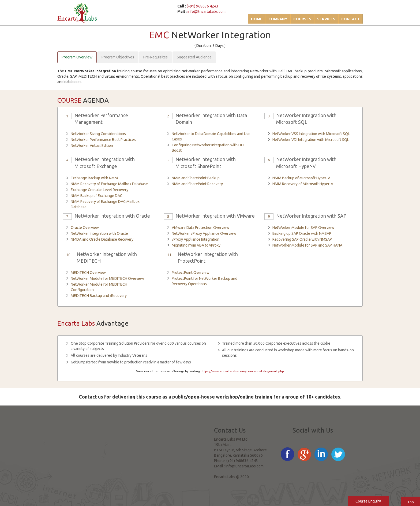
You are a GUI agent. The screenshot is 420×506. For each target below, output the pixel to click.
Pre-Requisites (155, 57)
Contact (350, 19)
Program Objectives (118, 57)
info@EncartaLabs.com (207, 12)
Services (326, 19)
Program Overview (77, 57)
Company (278, 19)
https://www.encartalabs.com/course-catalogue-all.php (242, 371)
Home (257, 19)
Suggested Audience (194, 57)
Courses (302, 19)
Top (411, 502)
